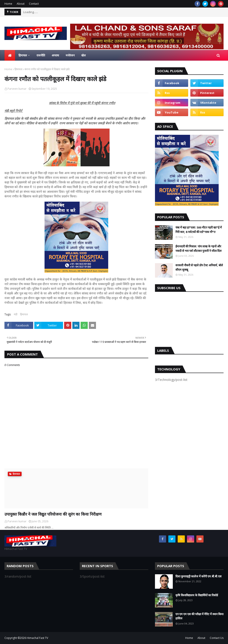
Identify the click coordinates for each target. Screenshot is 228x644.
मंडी (16, 314)
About (21, 4)
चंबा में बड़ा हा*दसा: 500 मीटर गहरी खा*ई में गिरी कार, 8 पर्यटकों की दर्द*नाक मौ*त (199, 230)
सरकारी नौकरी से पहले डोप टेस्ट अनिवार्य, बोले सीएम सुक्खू (199, 267)
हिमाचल (18, 69)
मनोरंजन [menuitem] (70, 55)
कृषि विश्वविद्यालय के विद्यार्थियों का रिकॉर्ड (197, 595)
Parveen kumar (17, 89)
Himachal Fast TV (37, 638)
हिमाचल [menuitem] (23, 55)
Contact (34, 4)
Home (8, 4)
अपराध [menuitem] (55, 55)
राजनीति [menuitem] (41, 55)
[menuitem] (10, 55)
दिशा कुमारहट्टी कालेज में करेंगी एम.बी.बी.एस (198, 576)
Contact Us (217, 638)
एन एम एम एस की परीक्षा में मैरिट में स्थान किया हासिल (199, 616)
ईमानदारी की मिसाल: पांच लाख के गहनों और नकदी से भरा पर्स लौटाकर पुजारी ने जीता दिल (198, 248)
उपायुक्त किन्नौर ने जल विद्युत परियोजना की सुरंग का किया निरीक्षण (53, 514)
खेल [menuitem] (83, 55)
